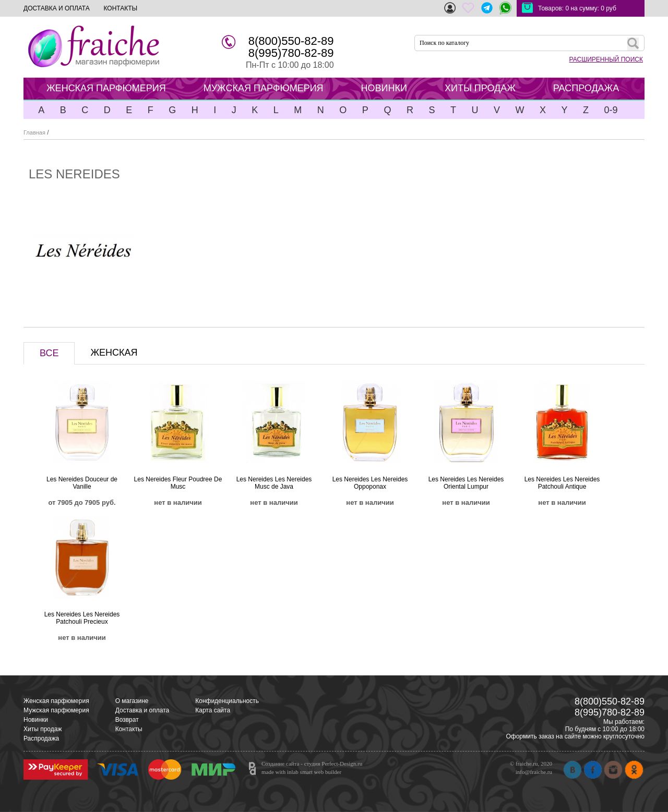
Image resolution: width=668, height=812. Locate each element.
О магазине (132, 701)
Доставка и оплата (142, 710)
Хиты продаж (43, 729)
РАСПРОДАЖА (586, 88)
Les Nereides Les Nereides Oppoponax (370, 483)
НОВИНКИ (384, 88)
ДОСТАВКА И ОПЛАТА (57, 8)
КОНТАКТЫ (120, 8)
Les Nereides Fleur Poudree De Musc (178, 483)
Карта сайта (213, 710)
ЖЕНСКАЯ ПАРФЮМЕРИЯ (106, 88)
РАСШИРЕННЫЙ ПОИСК (606, 59)
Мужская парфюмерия (56, 710)
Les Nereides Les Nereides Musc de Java (274, 483)
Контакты (129, 729)
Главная (34, 132)
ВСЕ (49, 353)
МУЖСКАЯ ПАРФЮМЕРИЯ (264, 88)
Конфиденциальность (227, 701)
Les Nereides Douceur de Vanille (82, 483)
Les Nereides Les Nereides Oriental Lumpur (466, 483)
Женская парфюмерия (56, 701)
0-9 (611, 110)
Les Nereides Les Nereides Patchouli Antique (562, 483)
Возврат (127, 720)
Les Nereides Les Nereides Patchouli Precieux (82, 618)
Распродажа (41, 738)
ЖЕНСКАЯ (114, 353)
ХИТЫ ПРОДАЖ (480, 88)
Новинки (36, 720)
